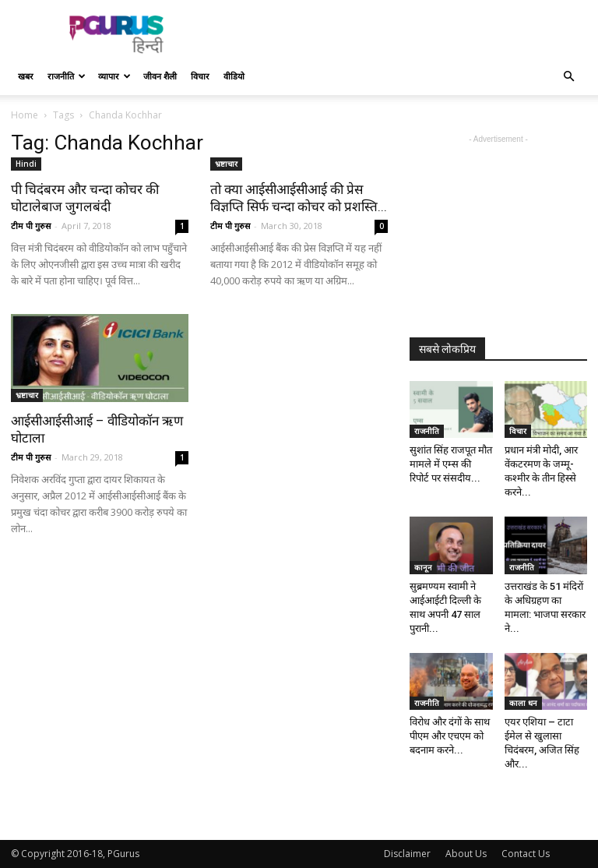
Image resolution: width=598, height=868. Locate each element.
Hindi (26, 164)
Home (25, 115)
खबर (26, 76)
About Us (466, 854)
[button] (568, 77)
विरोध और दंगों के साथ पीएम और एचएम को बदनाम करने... (450, 736)
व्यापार (114, 76)
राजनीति (67, 76)
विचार (200, 76)
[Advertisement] (404, 34)
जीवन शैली (160, 76)
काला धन (523, 703)
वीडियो (234, 76)
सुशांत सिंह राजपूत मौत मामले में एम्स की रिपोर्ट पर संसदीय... (451, 464)
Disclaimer (407, 854)
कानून (423, 567)
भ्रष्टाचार (226, 164)
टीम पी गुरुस (31, 226)
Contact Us (526, 854)
